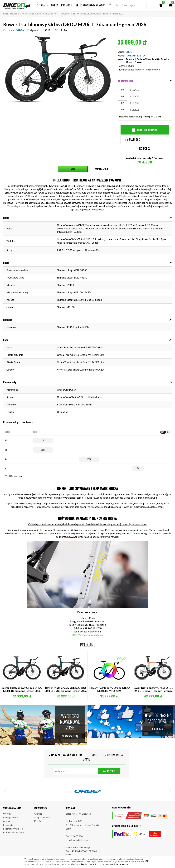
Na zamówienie (125, 81)
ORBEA (20, 30)
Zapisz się (109, 764)
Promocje (67, 5)
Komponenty (10, 373)
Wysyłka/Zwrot (102, 160)
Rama (6, 209)
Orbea (55, 5)
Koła (6, 331)
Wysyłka (7, 808)
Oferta (41, 5)
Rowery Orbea (27, 14)
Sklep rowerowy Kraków (90, 5)
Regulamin (8, 819)
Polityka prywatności (13, 823)
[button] (6, 785)
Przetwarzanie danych (14, 826)
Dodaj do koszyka (147, 130)
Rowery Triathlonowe (47, 14)
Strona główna (10, 14)
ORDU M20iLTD (136, 56)
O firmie (38, 808)
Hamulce (8, 311)
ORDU (129, 52)
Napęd (6, 254)
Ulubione (134, 139)
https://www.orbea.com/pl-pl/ (87, 626)
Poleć (159, 139)
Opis (73, 160)
